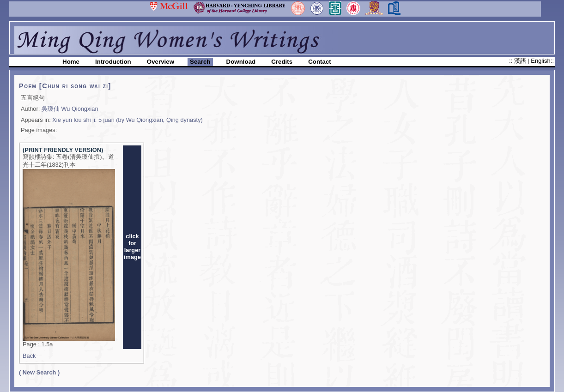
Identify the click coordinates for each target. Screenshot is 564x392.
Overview (161, 62)
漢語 (521, 61)
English (540, 61)
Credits (282, 62)
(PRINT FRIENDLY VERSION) (63, 150)
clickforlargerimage (132, 247)
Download (241, 62)
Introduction (113, 62)
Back (29, 356)
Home (71, 62)
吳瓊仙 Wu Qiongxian (70, 109)
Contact (320, 62)
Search (200, 62)
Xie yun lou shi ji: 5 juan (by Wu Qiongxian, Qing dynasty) (127, 120)
